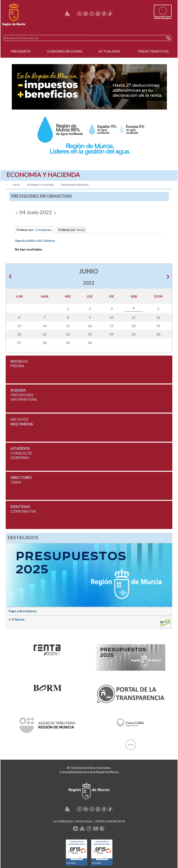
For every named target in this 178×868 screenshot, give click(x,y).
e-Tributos (17, 619)
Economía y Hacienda (40, 185)
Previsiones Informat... (75, 185)
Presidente (21, 51)
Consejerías (43, 230)
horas (81, 230)
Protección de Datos (110, 821)
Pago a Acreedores (23, 611)
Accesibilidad (63, 821)
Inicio (16, 185)
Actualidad (109, 51)
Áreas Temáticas (153, 51)
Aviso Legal (84, 821)
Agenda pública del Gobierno (35, 241)
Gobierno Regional (65, 51)
